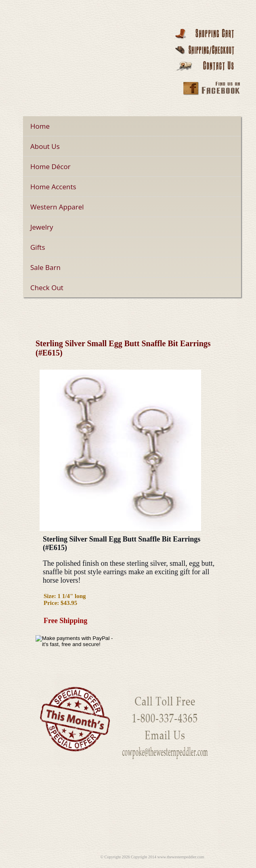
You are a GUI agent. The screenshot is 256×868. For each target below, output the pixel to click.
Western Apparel (57, 207)
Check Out (47, 288)
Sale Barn (45, 267)
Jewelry (42, 227)
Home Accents (53, 187)
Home (40, 126)
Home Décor (50, 166)
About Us (45, 146)
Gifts (38, 247)
